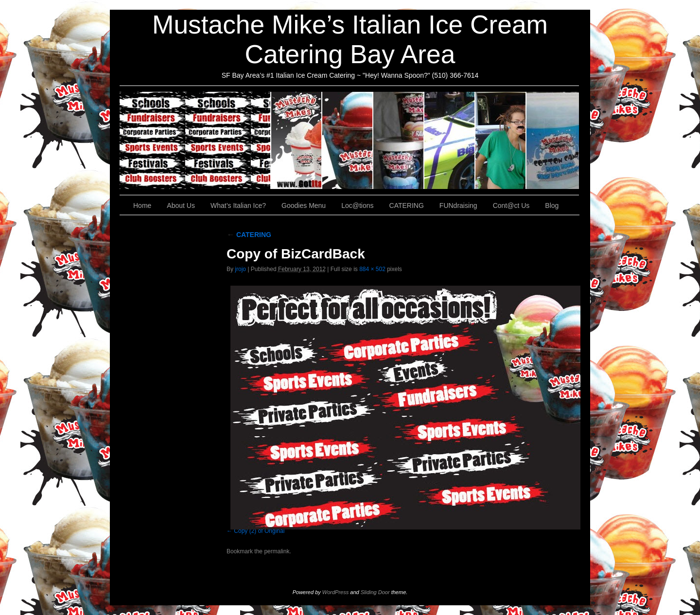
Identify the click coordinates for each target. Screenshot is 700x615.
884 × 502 (372, 269)
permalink (277, 551)
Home (142, 205)
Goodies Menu (399, 140)
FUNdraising (501, 140)
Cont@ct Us (553, 140)
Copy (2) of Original (259, 531)
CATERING (195, 140)
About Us (297, 140)
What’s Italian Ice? (348, 140)
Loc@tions (450, 140)
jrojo (240, 269)
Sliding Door (375, 592)
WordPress (335, 592)
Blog (552, 205)
